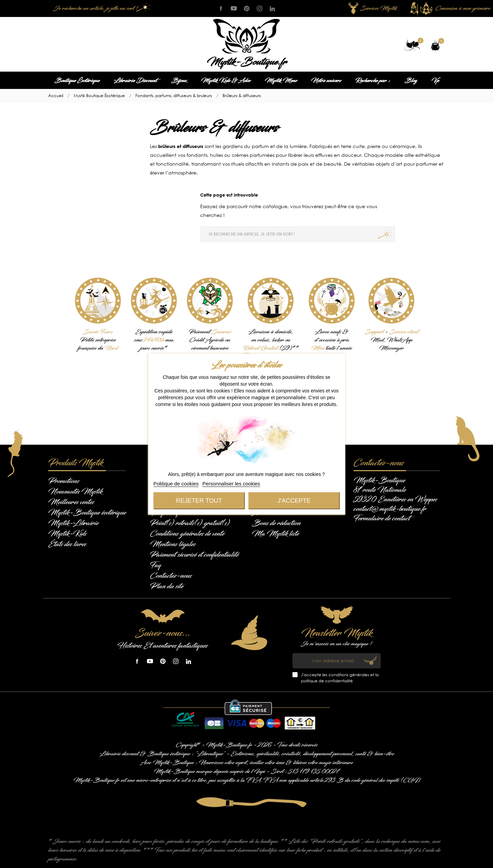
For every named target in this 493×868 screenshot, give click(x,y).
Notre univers (326, 81)
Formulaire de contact (382, 518)
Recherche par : (373, 81)
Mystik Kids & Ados (226, 81)
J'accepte (294, 501)
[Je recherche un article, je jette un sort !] (101, 8)
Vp (435, 81)
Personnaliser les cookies (231, 484)
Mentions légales (173, 544)
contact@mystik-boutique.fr (390, 509)
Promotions (64, 481)
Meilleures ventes (71, 502)
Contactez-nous (171, 576)
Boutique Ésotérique (77, 81)
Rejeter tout (199, 501)
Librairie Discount (135, 81)
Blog (411, 81)
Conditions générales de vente (187, 534)
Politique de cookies (176, 484)
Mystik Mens (281, 81)
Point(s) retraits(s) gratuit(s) (190, 523)
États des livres (67, 544)
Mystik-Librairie (73, 523)
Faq (156, 565)
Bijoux (179, 81)
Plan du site (167, 586)
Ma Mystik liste (275, 534)
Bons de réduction (276, 523)
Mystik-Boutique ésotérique (87, 513)
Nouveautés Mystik (75, 492)
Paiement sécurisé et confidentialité (194, 555)
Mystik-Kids (67, 534)
